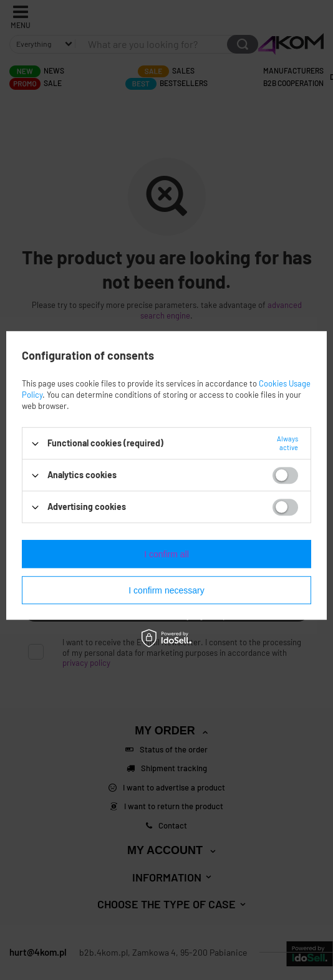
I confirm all (166, 554)
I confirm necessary (166, 590)
